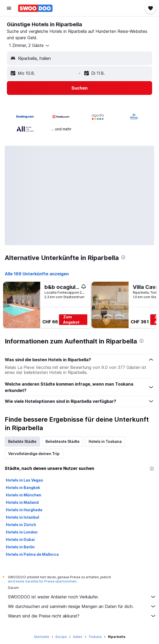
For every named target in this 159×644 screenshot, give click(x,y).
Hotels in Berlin (20, 547)
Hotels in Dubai (20, 539)
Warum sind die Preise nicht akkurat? (82, 616)
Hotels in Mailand (22, 502)
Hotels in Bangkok (23, 488)
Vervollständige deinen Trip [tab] (34, 454)
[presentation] (123, 257)
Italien (78, 637)
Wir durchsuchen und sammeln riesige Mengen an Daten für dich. (82, 606)
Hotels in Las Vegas (24, 480)
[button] (9, 8)
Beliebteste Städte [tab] (63, 441)
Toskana (95, 637)
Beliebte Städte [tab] (22, 441)
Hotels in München (24, 495)
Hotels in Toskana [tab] (105, 441)
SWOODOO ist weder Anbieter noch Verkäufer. (82, 597)
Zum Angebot (71, 319)
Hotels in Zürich (21, 525)
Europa (61, 637)
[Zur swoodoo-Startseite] (35, 8)
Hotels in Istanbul (22, 517)
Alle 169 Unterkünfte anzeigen (37, 274)
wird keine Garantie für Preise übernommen (42, 581)
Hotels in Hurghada (24, 510)
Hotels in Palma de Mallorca (32, 554)
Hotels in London (22, 532)
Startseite (42, 637)
